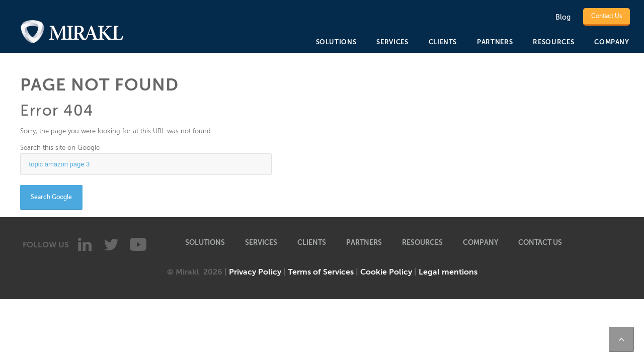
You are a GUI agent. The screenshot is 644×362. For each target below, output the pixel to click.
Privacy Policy (255, 272)
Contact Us (607, 16)
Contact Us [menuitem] (540, 242)
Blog (563, 17)
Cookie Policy (386, 272)
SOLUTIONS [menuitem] (336, 42)
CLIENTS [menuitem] (443, 42)
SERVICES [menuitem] (392, 42)
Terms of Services (321, 272)
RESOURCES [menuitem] (553, 42)
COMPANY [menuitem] (612, 42)
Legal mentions (448, 272)
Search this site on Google (60, 148)
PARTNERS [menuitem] (495, 42)
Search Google (51, 197)
